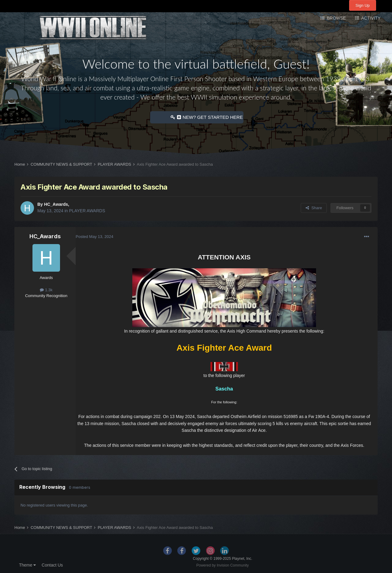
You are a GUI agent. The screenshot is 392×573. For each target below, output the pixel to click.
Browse (336, 18)
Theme (27, 565)
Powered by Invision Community (222, 565)
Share (314, 208)
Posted (94, 237)
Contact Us (52, 565)
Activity (370, 18)
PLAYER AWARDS (87, 211)
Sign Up (363, 5)
